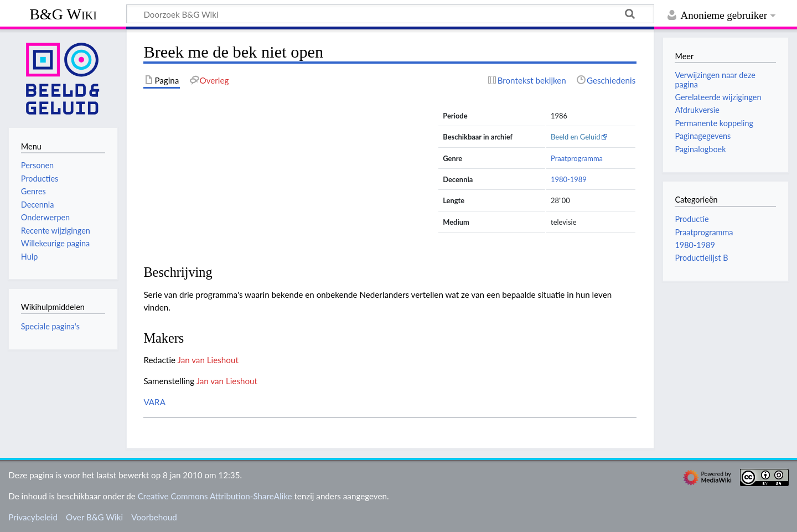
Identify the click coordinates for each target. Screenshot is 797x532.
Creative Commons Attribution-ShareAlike (215, 496)
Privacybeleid (33, 517)
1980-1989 (569, 179)
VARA (154, 402)
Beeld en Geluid (576, 137)
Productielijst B (701, 258)
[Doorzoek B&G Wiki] (390, 14)
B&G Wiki (63, 14)
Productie (692, 219)
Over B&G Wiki (94, 517)
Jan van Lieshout (208, 360)
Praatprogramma (577, 158)
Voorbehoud (154, 517)
